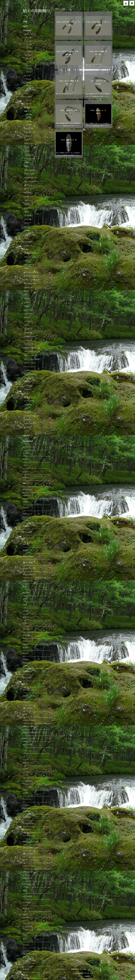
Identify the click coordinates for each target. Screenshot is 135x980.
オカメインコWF (29, 174)
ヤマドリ (27, 397)
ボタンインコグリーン (31, 355)
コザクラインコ (29, 242)
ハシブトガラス (29, 314)
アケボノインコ (29, 144)
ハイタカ (27, 306)
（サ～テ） (29, 44)
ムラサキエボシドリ (30, 374)
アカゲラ (27, 140)
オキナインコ (28, 185)
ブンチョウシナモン (30, 336)
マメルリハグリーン (30, 367)
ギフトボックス (29, 128)
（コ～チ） (29, 65)
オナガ (26, 189)
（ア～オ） (29, 38)
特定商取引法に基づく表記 (79, 969)
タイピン (27, 107)
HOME (57, 9)
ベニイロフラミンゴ (30, 344)
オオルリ (27, 166)
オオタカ (27, 162)
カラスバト (28, 208)
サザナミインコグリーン (32, 253)
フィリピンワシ (29, 321)
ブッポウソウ (28, 329)
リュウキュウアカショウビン (33, 416)
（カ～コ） (29, 41)
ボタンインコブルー (30, 363)
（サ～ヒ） (29, 86)
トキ (26, 295)
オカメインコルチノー (31, 181)
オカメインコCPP (30, 170)
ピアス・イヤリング (30, 34)
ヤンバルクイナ (29, 401)
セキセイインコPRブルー (32, 276)
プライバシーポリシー (62, 969)
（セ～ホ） (29, 121)
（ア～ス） (29, 100)
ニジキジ (27, 302)
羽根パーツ (28, 111)
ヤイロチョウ (28, 386)
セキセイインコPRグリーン (33, 272)
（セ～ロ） (29, 104)
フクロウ (27, 325)
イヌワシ (27, 151)
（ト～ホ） (29, 48)
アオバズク (28, 132)
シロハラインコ (29, 265)
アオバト (27, 136)
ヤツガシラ (28, 389)
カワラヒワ (28, 223)
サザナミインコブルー (31, 257)
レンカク (27, 431)
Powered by (83, 976)
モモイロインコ (29, 382)
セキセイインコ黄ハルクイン (33, 280)
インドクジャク (29, 155)
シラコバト (28, 261)
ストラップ (27, 76)
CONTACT (27, 435)
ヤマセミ (27, 393)
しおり (26, 93)
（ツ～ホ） (29, 69)
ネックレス (28, 55)
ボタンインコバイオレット (32, 359)
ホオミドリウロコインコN (32, 348)
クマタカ (27, 234)
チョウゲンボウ (29, 287)
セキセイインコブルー (31, 284)
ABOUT (26, 26)
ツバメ (26, 291)
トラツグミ (28, 299)
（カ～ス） (29, 118)
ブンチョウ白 (28, 340)
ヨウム (26, 408)
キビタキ (27, 231)
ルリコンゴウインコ (30, 423)
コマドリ (27, 249)
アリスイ (27, 147)
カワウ (26, 212)
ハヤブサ (27, 318)
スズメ (26, 268)
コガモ (26, 238)
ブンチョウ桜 (28, 333)
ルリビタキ (28, 427)
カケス (26, 200)
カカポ (26, 197)
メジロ (26, 378)
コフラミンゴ (28, 246)
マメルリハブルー (30, 371)
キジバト (27, 227)
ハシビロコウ (28, 310)
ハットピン (27, 97)
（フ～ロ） (29, 89)
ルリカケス (28, 420)
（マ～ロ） (29, 51)
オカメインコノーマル (31, 178)
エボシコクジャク (30, 159)
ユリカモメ (28, 405)
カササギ (27, 204)
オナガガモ (28, 193)
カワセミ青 (28, 215)
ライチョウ (27, 412)
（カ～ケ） (29, 62)
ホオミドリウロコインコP (32, 352)
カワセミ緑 (28, 219)
